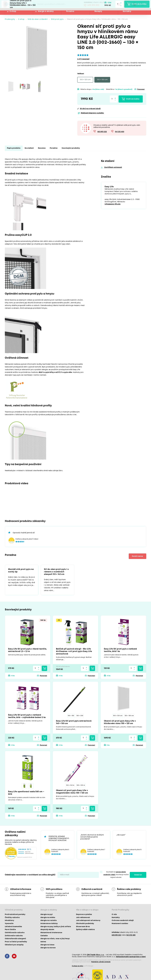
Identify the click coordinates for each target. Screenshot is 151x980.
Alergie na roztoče (49, 920)
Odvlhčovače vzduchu (15, 933)
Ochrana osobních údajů (123, 920)
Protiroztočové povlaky (15, 914)
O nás (114, 914)
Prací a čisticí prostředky (16, 942)
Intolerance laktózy (49, 924)
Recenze (42, 148)
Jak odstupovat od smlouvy (88, 920)
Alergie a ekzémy (46, 11)
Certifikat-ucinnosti (113, 167)
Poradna (70, 11)
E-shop (13, 11)
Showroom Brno (83, 927)
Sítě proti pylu (57, 19)
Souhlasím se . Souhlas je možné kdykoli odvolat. (116, 875)
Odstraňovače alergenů (15, 939)
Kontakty (127, 11)
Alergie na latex (47, 945)
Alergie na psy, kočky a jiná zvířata (56, 927)
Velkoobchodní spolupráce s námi (131, 957)
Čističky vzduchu (12, 918)
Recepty (98, 11)
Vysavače (9, 924)
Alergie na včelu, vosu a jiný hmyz (55, 939)
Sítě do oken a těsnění (38, 19)
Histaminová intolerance (51, 933)
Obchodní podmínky (85, 924)
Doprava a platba (84, 914)
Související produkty (71, 148)
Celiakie (44, 936)
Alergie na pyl (47, 914)
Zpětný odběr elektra (85, 930)
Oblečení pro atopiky (14, 945)
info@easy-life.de (113, 204)
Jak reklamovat (83, 918)
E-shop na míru (78, 966)
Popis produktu (14, 148)
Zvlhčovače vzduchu (14, 936)
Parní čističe (10, 930)
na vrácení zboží (90, 109)
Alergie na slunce (48, 948)
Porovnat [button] (141, 89)
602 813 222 (93, 5)
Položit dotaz (137, 556)
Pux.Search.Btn (34, 4)
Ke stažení (29, 148)
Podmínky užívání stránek (101, 962)
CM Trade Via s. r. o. (95, 955)
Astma (43, 942)
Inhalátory (9, 920)
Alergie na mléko (48, 918)
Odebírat (138, 875)
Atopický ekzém (47, 930)
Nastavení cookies (120, 924)
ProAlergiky (10, 19)
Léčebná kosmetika (13, 927)
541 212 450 (120, 132)
